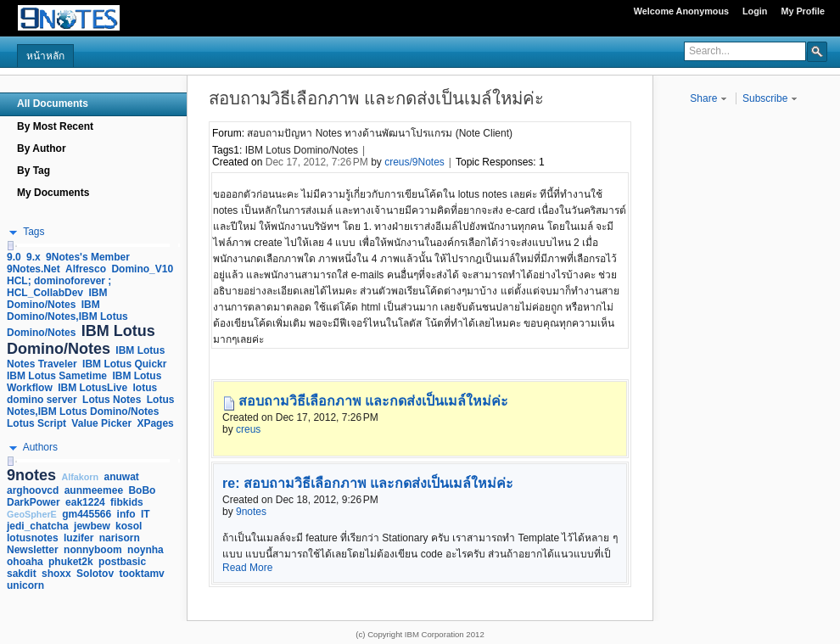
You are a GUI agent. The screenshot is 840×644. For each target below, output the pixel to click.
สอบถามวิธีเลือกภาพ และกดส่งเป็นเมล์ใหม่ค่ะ (373, 401)
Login (755, 11)
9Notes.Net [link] (34, 269)
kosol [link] (129, 526)
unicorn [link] (25, 585)
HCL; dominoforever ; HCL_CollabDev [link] (59, 287)
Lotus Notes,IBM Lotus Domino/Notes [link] (90, 406)
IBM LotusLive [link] (92, 388)
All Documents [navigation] (53, 104)
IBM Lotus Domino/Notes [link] (81, 340)
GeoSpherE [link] (32, 514)
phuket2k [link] (71, 562)
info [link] (126, 514)
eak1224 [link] (85, 502)
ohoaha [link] (25, 562)
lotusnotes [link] (33, 538)
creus (248, 429)
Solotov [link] (95, 574)
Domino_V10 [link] (142, 269)
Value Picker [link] (101, 423)
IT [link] (146, 514)
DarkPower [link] (34, 502)
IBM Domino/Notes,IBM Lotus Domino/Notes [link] (67, 319)
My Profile (803, 11)
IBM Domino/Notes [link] (57, 299)
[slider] (10, 246)
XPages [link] (155, 423)
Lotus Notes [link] (112, 400)
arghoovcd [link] (33, 490)
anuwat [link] (122, 477)
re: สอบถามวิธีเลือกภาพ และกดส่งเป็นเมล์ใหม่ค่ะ (368, 483)
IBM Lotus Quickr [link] (124, 364)
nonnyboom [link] (93, 550)
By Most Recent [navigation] (55, 126)
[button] (817, 51)
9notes (251, 512)
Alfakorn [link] (80, 477)
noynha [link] (146, 550)
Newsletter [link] (33, 550)
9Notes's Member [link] (88, 257)
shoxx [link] (56, 574)
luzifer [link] (78, 538)
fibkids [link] (127, 502)
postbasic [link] (122, 562)
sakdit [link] (22, 574)
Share (708, 98)
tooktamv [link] (141, 574)
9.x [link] (34, 257)
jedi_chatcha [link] (38, 526)
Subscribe (770, 98)
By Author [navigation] (42, 148)
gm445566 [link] (87, 514)
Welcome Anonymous (681, 11)
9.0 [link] (14, 257)
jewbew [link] (92, 526)
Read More (247, 568)
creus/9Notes (414, 162)
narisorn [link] (120, 538)
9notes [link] (31, 475)
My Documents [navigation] (53, 193)
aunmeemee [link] (94, 490)
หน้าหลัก (45, 56)
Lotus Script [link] (36, 423)
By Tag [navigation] (34, 171)
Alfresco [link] (86, 269)
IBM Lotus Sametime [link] (57, 376)
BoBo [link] (142, 490)
